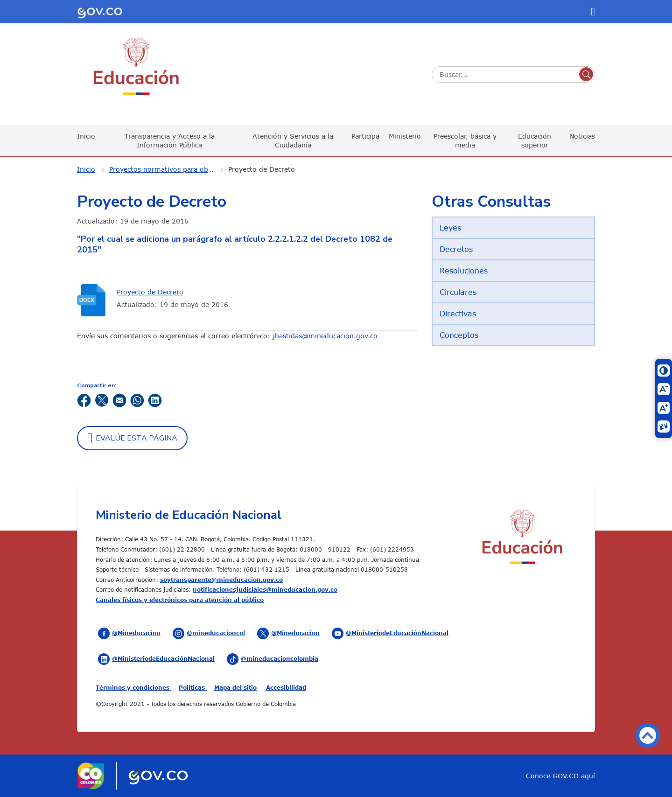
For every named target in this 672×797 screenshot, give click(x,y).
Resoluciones (464, 271)
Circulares (458, 292)
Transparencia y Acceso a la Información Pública (170, 140)
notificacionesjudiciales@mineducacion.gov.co (265, 589)
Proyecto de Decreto (262, 169)
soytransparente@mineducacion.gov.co (221, 580)
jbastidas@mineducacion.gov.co (325, 336)
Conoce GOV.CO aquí (560, 776)
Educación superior (535, 140)
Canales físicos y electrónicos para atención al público (180, 600)
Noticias (582, 136)
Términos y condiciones (133, 687)
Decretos (456, 249)
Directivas (458, 314)
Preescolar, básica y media (465, 140)
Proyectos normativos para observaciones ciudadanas (168, 169)
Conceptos (459, 335)
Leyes (450, 228)
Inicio (86, 136)
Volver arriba (648, 735)
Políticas (193, 687)
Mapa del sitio (235, 687)
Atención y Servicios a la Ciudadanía (293, 140)
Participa (365, 136)
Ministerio (405, 136)
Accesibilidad (286, 687)
